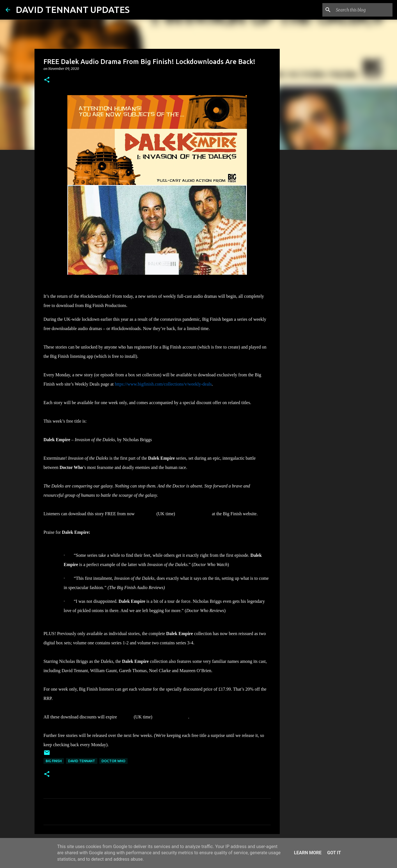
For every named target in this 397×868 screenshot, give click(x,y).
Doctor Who (113, 761)
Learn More (308, 853)
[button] (47, 80)
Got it (334, 853)
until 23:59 (146, 514)
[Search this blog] (363, 10)
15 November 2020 (194, 514)
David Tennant (82, 761)
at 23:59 (125, 717)
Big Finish (54, 761)
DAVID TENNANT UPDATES (73, 10)
